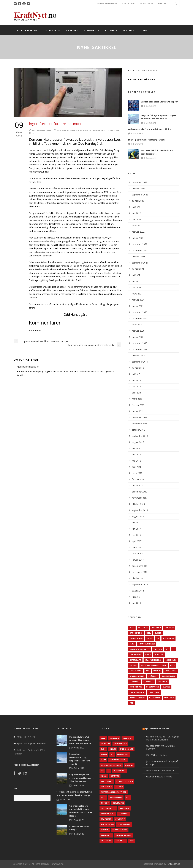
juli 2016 (136, 597)
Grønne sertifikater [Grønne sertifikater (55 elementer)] (140, 649)
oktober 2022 (138, 188)
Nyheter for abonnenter (79, 130)
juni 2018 (136, 455)
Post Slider (114, 130)
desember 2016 (140, 566)
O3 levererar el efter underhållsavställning (150, 129)
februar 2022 (138, 232)
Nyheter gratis (100, 130)
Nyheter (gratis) (27, 30)
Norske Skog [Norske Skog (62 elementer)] (136, 671)
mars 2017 (137, 547)
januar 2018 (138, 485)
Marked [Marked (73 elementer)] (133, 665)
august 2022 (138, 201)
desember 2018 (140, 417)
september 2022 (140, 195)
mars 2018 (137, 473)
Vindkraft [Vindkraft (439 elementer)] (169, 698)
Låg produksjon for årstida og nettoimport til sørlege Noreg (81, 778)
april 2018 (137, 467)
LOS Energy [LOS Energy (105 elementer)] (171, 660)
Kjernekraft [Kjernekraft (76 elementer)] (135, 655)
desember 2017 (140, 492)
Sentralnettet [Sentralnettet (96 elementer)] (137, 676)
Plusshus (111, 30)
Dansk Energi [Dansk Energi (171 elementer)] (136, 633)
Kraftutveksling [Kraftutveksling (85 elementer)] (153, 660)
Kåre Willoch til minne (157, 755)
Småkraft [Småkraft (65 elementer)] (153, 676)
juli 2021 (136, 275)
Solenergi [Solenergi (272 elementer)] (134, 682)
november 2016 (140, 572)
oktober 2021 (138, 257)
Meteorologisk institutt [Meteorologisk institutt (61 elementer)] (154, 665)
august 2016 (138, 591)
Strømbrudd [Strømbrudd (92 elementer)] (136, 687)
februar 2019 (138, 405)
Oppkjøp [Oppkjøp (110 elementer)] (157, 671)
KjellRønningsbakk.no (157, 729)
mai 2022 (136, 219)
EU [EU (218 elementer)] (158, 638)
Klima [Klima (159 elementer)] (148, 655)
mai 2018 (136, 461)
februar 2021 (138, 300)
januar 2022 (138, 238)
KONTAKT (163, 4)
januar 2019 (138, 411)
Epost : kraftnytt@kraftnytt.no (32, 743)
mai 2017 (136, 535)
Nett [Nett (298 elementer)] (173, 665)
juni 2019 (136, 380)
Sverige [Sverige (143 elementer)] (166, 687)
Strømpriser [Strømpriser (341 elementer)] (153, 687)
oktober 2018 (138, 430)
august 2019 (138, 368)
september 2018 (140, 436)
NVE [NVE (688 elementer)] (148, 671)
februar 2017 (138, 554)
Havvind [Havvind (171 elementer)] (158, 649)
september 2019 (140, 362)
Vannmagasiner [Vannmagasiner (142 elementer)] (137, 698)
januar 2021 (138, 306)
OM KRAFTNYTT (147, 4)
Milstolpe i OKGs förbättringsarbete (147, 140)
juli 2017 (136, 523)
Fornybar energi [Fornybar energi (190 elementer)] (147, 644)
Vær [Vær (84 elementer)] (132, 703)
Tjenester (72, 30)
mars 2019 (137, 399)
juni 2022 (136, 213)
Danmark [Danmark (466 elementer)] (169, 628)
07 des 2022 (78, 748)
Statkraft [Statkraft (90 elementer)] (149, 682)
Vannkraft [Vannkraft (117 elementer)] (154, 692)
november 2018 (140, 424)
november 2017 (140, 498)
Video (144, 30)
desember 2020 (140, 312)
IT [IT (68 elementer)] (174, 649)
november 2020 (140, 318)
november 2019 (140, 349)
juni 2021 (136, 281)
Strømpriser (92, 30)
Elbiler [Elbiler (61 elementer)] (158, 633)
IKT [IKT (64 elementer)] (167, 649)
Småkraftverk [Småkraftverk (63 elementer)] (169, 676)
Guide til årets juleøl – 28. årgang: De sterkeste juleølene (162, 738)
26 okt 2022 (78, 785)
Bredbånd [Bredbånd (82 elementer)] (156, 628)
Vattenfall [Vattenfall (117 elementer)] (155, 698)
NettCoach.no (173, 864)
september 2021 (140, 263)
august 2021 (138, 269)
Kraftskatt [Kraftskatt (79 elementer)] (135, 660)
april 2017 (137, 541)
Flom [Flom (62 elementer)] (132, 644)
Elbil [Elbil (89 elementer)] (149, 633)
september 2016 (140, 584)
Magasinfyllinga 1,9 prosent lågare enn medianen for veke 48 (80, 740)
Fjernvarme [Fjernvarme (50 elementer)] (168, 638)
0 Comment (150, 106)
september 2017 (140, 510)
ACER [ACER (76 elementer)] (132, 628)
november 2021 (140, 250)
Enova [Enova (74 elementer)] (150, 638)
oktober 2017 (138, 504)
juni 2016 (136, 603)
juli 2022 (136, 207)
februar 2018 (138, 479)
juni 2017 (136, 529)
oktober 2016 (138, 578)
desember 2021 (140, 244)
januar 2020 (138, 337)
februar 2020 (138, 331)
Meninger (129, 30)
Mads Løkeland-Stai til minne (160, 770)
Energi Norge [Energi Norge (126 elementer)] (136, 638)
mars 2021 (137, 294)
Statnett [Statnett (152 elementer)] (162, 682)
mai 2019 (136, 386)
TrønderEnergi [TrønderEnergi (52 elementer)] (137, 692)
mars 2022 (137, 226)
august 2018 (138, 442)
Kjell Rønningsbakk (42, 130)
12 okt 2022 (78, 820)
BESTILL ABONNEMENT (108, 4)
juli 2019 (136, 374)
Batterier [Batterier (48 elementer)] (143, 628)
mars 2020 (137, 325)
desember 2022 (140, 182)
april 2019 (137, 393)
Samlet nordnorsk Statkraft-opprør (159, 102)
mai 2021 (136, 287)
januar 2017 (138, 560)
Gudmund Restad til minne (159, 777)
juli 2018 (136, 448)
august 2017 (138, 516)
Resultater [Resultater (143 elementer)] (171, 671)
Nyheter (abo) (51, 30)
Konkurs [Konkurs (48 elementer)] (159, 655)
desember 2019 (140, 343)
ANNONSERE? (129, 4)
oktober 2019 (138, 356)
